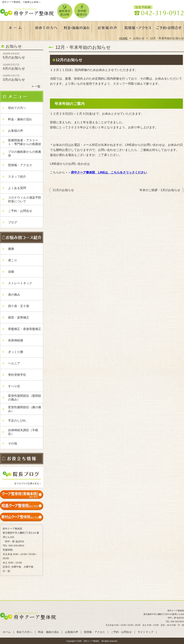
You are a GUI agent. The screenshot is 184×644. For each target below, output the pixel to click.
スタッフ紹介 (17, 177)
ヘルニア (14, 363)
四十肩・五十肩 (19, 306)
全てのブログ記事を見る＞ (28, 484)
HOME (124, 38)
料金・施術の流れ (77, 29)
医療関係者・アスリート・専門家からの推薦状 (25, 142)
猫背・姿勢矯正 (19, 317)
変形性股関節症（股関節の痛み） (25, 398)
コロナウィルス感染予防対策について (25, 199)
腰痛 (11, 249)
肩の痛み (14, 295)
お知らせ (139, 38)
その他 (13, 443)
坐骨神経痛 (16, 340)
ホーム (15, 29)
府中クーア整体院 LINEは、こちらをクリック (103, 172)
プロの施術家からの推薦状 (25, 154)
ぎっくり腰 (16, 352)
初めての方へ (46, 29)
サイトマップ (146, 632)
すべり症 (14, 386)
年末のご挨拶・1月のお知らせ (160, 190)
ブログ (13, 222)
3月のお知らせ (14, 80)
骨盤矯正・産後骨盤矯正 (25, 329)
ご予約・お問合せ (169, 29)
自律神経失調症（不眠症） (23, 432)
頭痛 (11, 272)
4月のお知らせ (14, 69)
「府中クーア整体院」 (91, 641)
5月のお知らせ (14, 57)
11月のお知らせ (63, 190)
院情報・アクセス (138, 29)
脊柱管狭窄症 (17, 375)
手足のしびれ (17, 421)
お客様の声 (107, 29)
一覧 (37, 86)
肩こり (13, 260)
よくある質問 (17, 188)
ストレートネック (20, 283)
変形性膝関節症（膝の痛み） (25, 409)
